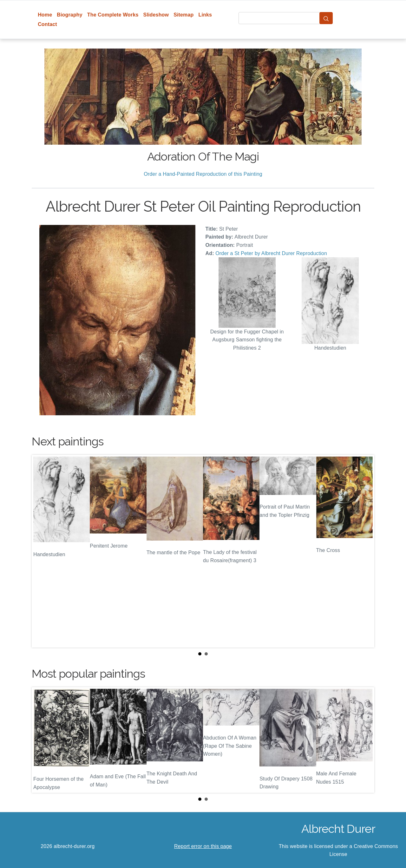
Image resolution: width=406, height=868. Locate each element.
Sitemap (183, 15)
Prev (42, 551)
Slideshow (156, 15)
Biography (70, 15)
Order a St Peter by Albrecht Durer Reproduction (271, 253)
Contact (47, 24)
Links (205, 15)
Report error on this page (203, 846)
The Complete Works (113, 15)
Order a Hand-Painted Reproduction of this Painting (203, 174)
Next (364, 551)
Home (45, 15)
